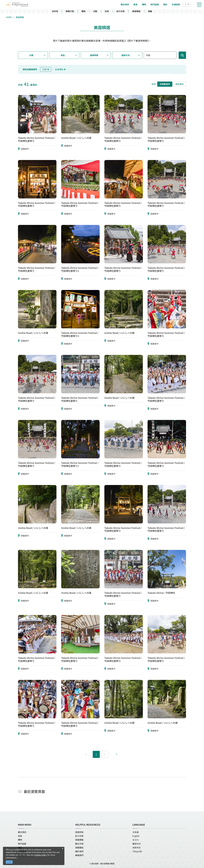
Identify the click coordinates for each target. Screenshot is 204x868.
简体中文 (137, 848)
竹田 (46, 69)
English (136, 836)
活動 (95, 11)
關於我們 (79, 851)
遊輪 (150, 11)
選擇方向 (126, 55)
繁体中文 (137, 844)
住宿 (107, 11)
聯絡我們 (79, 855)
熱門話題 (22, 844)
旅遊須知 (79, 832)
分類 (31, 55)
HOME (9, 17)
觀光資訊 (22, 832)
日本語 (136, 832)
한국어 (136, 840)
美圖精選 (136, 11)
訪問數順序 (165, 84)
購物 (20, 840)
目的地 (55, 11)
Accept (9, 862)
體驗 (84, 11)
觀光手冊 (79, 844)
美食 (20, 836)
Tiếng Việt (137, 851)
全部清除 (60, 69)
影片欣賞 (121, 11)
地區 (63, 55)
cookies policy (40, 855)
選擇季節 (94, 55)
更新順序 (180, 84)
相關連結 (79, 848)
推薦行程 (70, 11)
